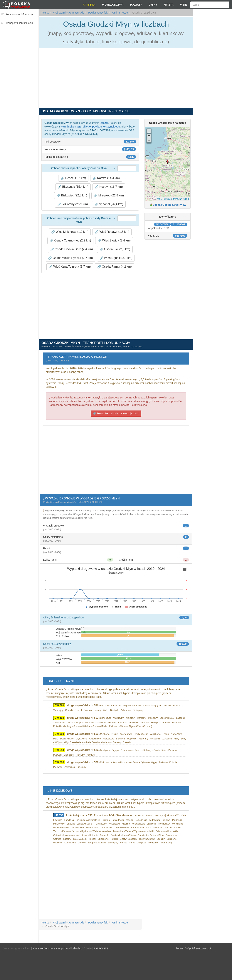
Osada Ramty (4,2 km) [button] (114, 267)
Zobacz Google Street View (169, 205)
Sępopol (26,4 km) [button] (109, 204)
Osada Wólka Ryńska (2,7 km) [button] (70, 258)
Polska (45, 13)
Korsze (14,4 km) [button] (106, 178)
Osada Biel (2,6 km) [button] (115, 249)
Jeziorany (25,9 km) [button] (73, 204)
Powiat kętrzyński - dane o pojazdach (116, 414)
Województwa (113, 5)
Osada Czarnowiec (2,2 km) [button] (70, 241)
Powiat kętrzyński (98, 13)
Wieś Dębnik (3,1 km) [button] (116, 258)
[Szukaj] (210, 5)
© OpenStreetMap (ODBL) (177, 199)
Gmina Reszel (120, 13)
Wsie (184, 5)
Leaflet (159, 199)
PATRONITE (101, 948)
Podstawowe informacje (19, 14)
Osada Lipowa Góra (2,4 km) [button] (72, 249)
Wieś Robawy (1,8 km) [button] (112, 232)
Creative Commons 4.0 (46, 948)
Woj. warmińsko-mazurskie (68, 13)
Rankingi (89, 5)
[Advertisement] (213, 76)
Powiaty (136, 5)
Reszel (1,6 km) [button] (73, 178)
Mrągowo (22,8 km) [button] (109, 196)
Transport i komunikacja (19, 23)
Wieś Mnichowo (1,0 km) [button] (70, 232)
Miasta (169, 5)
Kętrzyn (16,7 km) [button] (109, 187)
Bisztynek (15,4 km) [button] (73, 187)
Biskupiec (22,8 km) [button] (72, 196)
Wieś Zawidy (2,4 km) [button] (114, 241)
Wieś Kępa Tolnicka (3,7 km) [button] (70, 267)
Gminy (153, 5)
